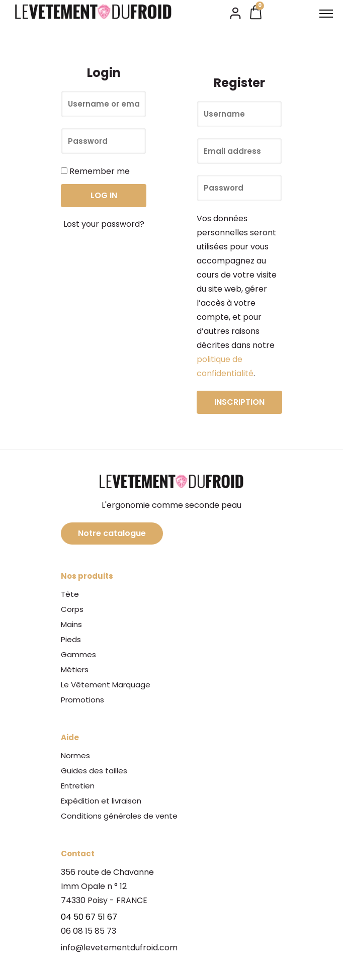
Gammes (78, 654)
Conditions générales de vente (119, 816)
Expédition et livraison (101, 801)
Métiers (75, 670)
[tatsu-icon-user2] (235, 13)
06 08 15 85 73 (89, 931)
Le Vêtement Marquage (106, 685)
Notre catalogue (112, 533)
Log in (104, 195)
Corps (72, 609)
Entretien (78, 786)
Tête (70, 594)
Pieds (71, 639)
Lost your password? (104, 224)
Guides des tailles (94, 771)
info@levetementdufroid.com (119, 948)
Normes (75, 755)
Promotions (82, 700)
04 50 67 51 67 (89, 917)
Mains (71, 624)
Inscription (239, 402)
